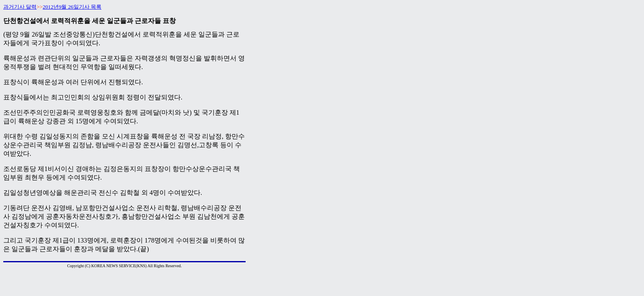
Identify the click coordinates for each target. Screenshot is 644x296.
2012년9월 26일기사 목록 (72, 7)
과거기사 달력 (20, 7)
